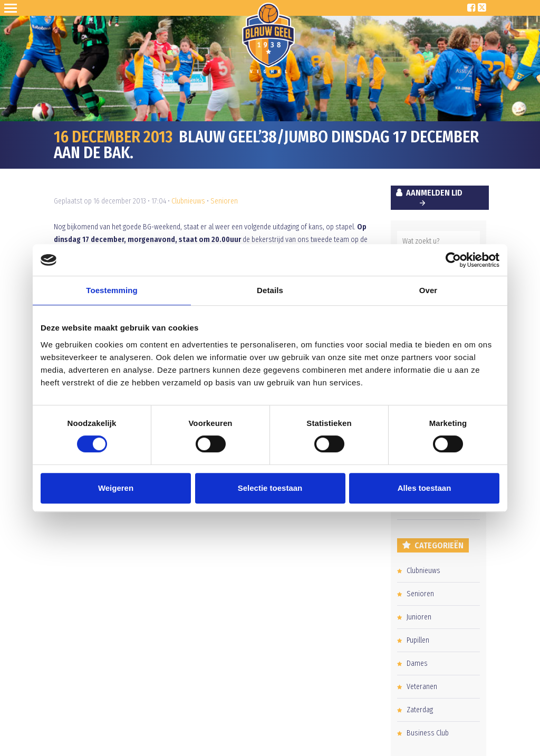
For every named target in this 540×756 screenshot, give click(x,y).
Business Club (428, 733)
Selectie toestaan (270, 488)
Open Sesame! (13, 8)
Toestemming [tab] (112, 290)
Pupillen (418, 640)
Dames (417, 663)
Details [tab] (270, 290)
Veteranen (422, 687)
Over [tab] (428, 290)
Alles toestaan (425, 488)
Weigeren (116, 488)
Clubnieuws (188, 201)
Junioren (419, 617)
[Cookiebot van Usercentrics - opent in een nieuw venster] (453, 260)
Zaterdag (420, 710)
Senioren (224, 201)
